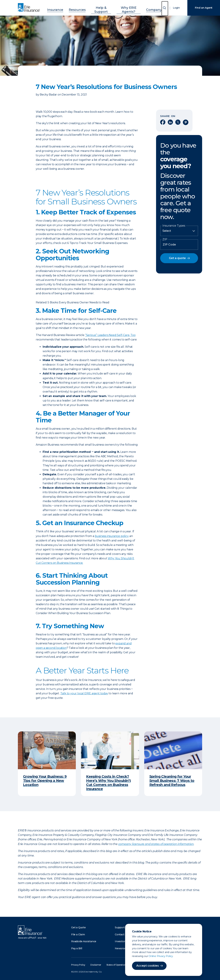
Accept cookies (148, 966)
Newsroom (122, 948)
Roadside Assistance (84, 941)
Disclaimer (96, 965)
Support (120, 927)
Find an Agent (204, 8)
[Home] (30, 8)
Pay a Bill (77, 948)
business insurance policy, (112, 536)
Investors (121, 941)
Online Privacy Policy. (161, 956)
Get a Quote (78, 927)
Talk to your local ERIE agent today (84, 693)
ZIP (165, 239)
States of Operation (116, 965)
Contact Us (122, 934)
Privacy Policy (78, 965)
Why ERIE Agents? (126, 7)
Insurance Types (174, 226)
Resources (78, 7)
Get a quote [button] (177, 258)
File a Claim (78, 934)
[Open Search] (165, 9)
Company (150, 7)
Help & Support (100, 7)
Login (176, 8)
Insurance (59, 7)
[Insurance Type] (179, 231)
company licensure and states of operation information (156, 844)
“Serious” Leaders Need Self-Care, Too (110, 335)
